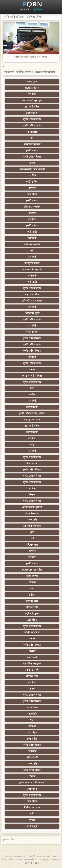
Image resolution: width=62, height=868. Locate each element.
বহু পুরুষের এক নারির (32, 570)
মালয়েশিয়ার (32, 707)
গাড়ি (32, 445)
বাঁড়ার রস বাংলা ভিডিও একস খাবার (31, 57)
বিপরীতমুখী (32, 826)
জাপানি (32, 94)
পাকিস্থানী (32, 276)
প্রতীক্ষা (32, 395)
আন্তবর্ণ (32, 213)
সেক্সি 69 (32, 726)
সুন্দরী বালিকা (32, 151)
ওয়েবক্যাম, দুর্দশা (32, 313)
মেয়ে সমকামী (32, 113)
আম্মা (32, 589)
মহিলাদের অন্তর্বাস (32, 144)
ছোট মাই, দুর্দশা (32, 614)
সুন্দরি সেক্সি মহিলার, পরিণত (32, 413)
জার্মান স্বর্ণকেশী (32, 670)
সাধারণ (32, 651)
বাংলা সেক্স (32, 82)
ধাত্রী (32, 388)
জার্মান (32, 370)
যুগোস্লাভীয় (32, 739)
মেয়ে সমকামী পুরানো (32, 507)
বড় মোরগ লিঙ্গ (32, 294)
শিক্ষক (32, 495)
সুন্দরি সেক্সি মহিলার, (32, 338)
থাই (32, 538)
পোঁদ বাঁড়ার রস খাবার (32, 301)
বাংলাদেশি (32, 520)
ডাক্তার (32, 776)
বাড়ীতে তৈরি (32, 607)
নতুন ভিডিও (38, 9)
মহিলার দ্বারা (32, 545)
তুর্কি (32, 532)
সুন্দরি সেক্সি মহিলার (32, 119)
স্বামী (32, 814)
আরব (32, 163)
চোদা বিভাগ (24, 9)
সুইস (32, 720)
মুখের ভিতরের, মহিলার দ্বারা (32, 783)
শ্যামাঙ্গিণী (32, 176)
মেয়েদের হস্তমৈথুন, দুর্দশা (32, 100)
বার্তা (32, 251)
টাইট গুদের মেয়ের (32, 770)
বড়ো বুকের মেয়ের (32, 420)
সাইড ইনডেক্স (33, 863)
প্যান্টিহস (32, 219)
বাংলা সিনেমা (32, 463)
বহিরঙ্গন (32, 357)
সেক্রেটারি (32, 714)
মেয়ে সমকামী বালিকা (32, 376)
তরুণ (32, 689)
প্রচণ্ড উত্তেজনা (32, 88)
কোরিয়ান (32, 751)
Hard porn (32, 132)
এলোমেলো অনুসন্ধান (32, 269)
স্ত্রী (32, 138)
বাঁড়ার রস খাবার (32, 632)
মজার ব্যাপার (32, 576)
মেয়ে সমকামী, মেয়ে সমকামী (32, 169)
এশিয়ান (32, 188)
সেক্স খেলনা (32, 789)
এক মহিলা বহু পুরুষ (32, 526)
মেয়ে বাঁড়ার (32, 194)
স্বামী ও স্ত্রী (32, 232)
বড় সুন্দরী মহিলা (32, 107)
